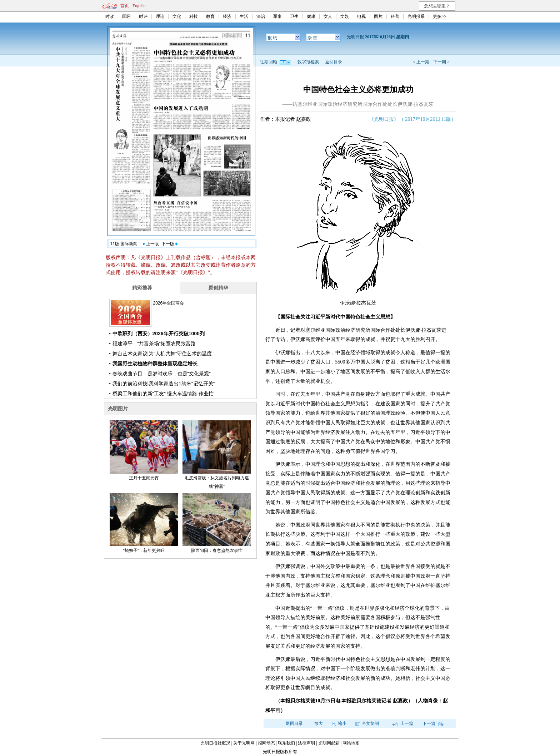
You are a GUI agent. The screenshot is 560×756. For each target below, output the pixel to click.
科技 (194, 16)
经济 (227, 16)
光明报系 (416, 16)
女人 (328, 16)
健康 (311, 16)
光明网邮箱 (329, 743)
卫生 (294, 16)
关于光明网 (244, 743)
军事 (277, 16)
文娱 (345, 16)
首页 (125, 6)
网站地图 (351, 743)
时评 (143, 16)
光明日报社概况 (215, 743)
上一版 (151, 244)
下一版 (170, 244)
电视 (361, 16)
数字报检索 (308, 62)
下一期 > (441, 62)
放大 (319, 723)
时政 (110, 16)
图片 (378, 16)
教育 (210, 16)
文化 (177, 16)
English (139, 6)
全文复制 (367, 723)
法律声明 (306, 743)
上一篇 (403, 723)
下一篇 (433, 723)
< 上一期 (421, 62)
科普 (395, 16)
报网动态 (266, 743)
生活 (244, 16)
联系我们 (286, 743)
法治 (261, 16)
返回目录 (334, 62)
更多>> (440, 16)
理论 (160, 16)
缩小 (339, 723)
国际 (126, 16)
